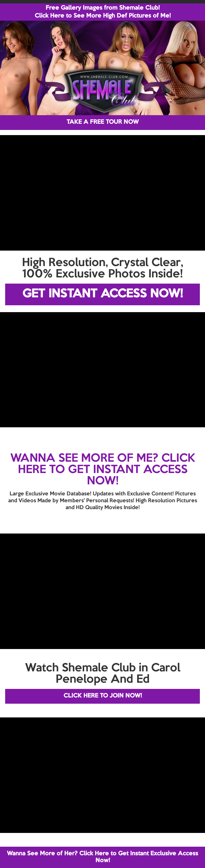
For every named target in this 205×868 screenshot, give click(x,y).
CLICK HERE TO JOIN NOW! (103, 696)
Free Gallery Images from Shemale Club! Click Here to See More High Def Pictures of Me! (103, 12)
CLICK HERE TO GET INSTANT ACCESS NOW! (106, 470)
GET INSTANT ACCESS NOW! (103, 294)
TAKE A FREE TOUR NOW (103, 122)
